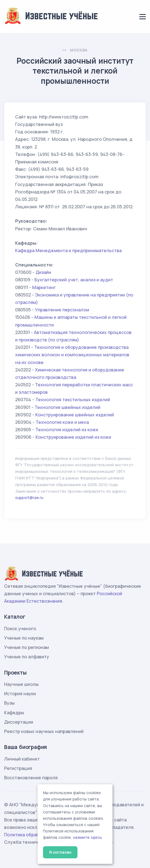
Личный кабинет (22, 759)
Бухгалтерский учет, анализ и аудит (74, 280)
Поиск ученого (20, 629)
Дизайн (43, 272)
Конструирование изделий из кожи (73, 437)
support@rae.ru (29, 498)
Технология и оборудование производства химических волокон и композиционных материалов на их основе (72, 355)
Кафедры (14, 713)
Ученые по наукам (24, 638)
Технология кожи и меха (62, 422)
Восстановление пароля (31, 778)
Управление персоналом (62, 310)
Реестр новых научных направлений (44, 731)
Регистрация (18, 768)
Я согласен (60, 852)
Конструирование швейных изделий (75, 415)
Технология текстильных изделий (73, 400)
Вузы (9, 703)
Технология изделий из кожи (67, 430)
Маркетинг (44, 287)
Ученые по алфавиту (27, 657)
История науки (20, 694)
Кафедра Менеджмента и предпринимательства (68, 250)
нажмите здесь (88, 837)
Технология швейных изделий (67, 407)
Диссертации (19, 722)
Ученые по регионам (26, 647)
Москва (79, 50)
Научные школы (21, 684)
